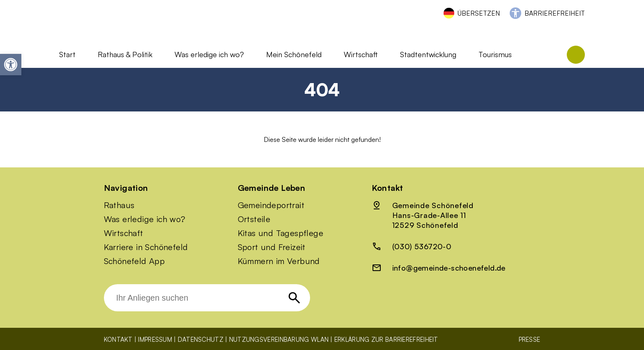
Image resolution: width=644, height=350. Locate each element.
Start (67, 54)
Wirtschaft (361, 54)
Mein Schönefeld (294, 54)
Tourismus (495, 54)
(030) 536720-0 (422, 246)
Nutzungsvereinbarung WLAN (279, 340)
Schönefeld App (135, 261)
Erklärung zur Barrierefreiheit (386, 340)
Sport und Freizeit (272, 247)
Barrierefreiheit (555, 13)
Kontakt (118, 340)
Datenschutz (201, 340)
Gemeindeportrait (271, 205)
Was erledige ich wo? (209, 54)
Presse (530, 340)
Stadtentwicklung (428, 54)
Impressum (155, 340)
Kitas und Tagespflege (281, 233)
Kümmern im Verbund (279, 261)
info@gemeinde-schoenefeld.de (449, 268)
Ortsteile (254, 219)
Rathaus (119, 205)
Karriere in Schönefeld (146, 247)
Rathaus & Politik (125, 54)
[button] (11, 65)
